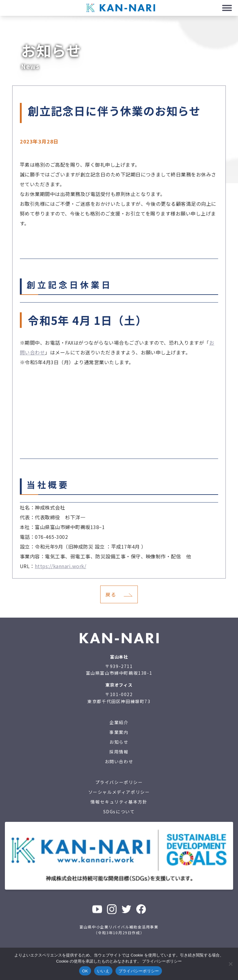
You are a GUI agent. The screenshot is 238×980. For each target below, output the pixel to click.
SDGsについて (119, 811)
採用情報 (119, 752)
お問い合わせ (119, 761)
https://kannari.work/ (60, 566)
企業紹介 (119, 722)
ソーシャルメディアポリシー (119, 792)
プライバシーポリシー (119, 782)
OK (85, 971)
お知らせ (119, 742)
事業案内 (119, 732)
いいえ (103, 971)
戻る (111, 594)
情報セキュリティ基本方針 (119, 802)
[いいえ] (230, 964)
